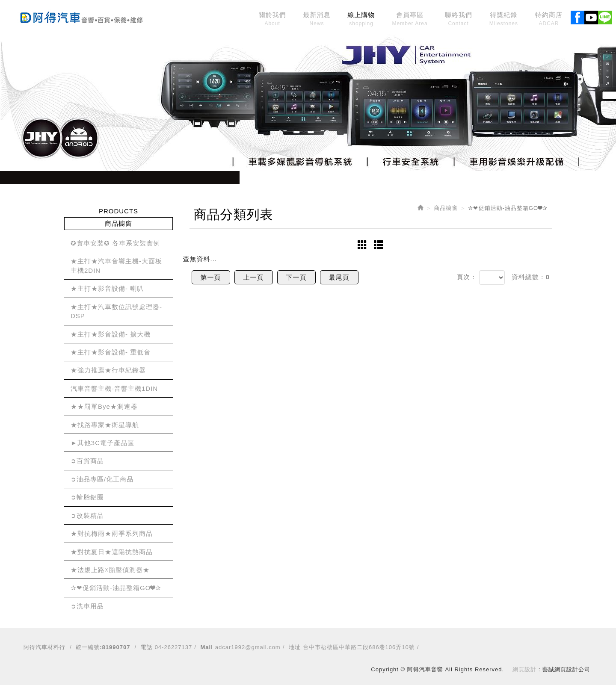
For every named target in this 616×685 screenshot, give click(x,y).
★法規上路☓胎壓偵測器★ (110, 570)
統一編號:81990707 (103, 647)
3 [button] (321, 165)
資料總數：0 (531, 277)
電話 (147, 647)
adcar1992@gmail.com (248, 647)
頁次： (467, 277)
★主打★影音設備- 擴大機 (111, 334)
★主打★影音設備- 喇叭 (107, 288)
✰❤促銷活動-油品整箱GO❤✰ (116, 588)
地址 (295, 647)
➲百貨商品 (87, 461)
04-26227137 (174, 647)
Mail (207, 647)
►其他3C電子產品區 (102, 443)
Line (605, 16)
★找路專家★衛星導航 (105, 425)
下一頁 (296, 277)
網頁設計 (524, 669)
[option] (308, 103)
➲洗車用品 (87, 606)
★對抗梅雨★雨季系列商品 (112, 533)
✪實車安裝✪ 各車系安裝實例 (115, 243)
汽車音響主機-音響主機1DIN (114, 388)
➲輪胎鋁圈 (87, 497)
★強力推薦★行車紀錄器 (108, 370)
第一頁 (211, 277)
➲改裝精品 (87, 515)
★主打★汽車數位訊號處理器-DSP (116, 311)
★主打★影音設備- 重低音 (111, 352)
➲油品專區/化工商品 (102, 479)
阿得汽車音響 (81, 16)
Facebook (577, 16)
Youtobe (591, 16)
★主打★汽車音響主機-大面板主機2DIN (116, 266)
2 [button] (308, 165)
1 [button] (295, 165)
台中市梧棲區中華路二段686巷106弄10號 (359, 647)
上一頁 (254, 277)
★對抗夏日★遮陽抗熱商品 (112, 552)
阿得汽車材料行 (44, 647)
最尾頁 (339, 277)
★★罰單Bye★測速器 (104, 406)
